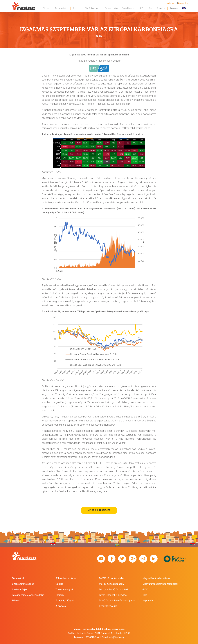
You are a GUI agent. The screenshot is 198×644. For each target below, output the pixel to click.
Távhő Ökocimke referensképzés (117, 601)
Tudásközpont (129, 8)
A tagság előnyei (65, 601)
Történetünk (18, 578)
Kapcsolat (174, 8)
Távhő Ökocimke (93, 8)
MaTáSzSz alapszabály (112, 584)
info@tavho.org (117, 637)
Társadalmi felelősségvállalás (28, 595)
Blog (151, 8)
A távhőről (61, 606)
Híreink (16, 601)
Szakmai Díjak (20, 590)
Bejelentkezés (171, 3)
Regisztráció (183, 3)
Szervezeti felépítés (23, 584)
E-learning (161, 8)
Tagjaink (60, 595)
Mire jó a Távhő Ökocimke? (113, 590)
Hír (101, 36)
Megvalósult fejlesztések (156, 578)
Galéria (59, 584)
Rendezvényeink (111, 8)
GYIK (142, 8)
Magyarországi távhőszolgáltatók (160, 584)
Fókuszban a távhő (66, 578)
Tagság (77, 8)
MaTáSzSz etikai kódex (112, 578)
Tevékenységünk (62, 8)
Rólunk (47, 8)
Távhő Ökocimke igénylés (113, 595)
